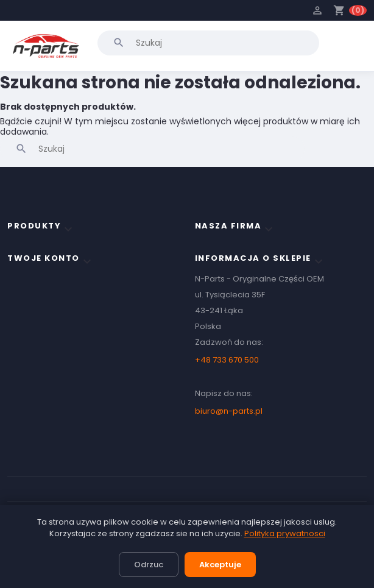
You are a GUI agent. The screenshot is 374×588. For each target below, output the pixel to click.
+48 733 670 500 (227, 360)
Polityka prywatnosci (285, 533)
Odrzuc (149, 565)
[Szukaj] (208, 43)
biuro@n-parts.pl (229, 411)
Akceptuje (220, 565)
